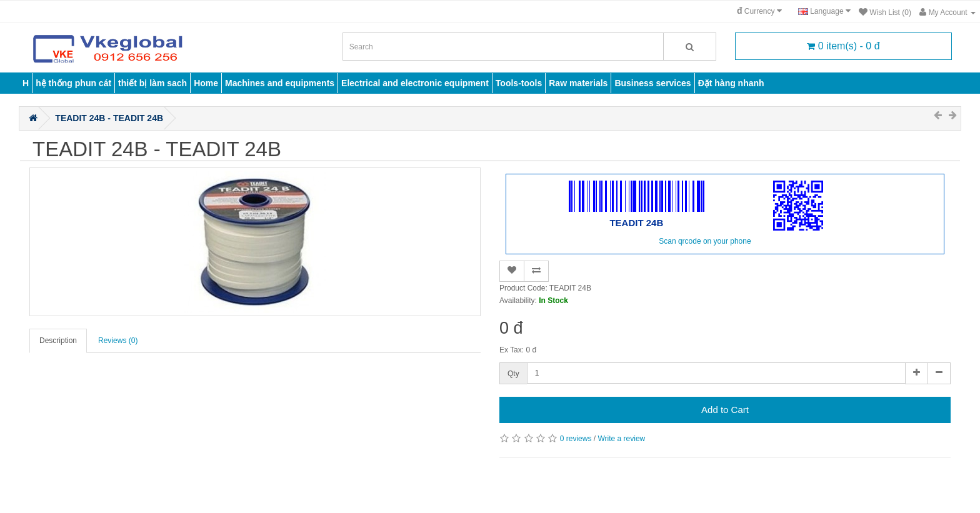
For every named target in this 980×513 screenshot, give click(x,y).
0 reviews (576, 439)
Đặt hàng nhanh (731, 83)
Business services (652, 83)
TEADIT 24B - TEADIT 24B (109, 118)
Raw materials (578, 83)
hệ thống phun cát (73, 83)
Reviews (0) (118, 341)
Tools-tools (519, 83)
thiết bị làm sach (152, 83)
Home (206, 83)
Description (58, 341)
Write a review (621, 439)
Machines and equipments (280, 83)
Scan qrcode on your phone (705, 241)
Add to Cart (725, 410)
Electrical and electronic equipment (415, 83)
